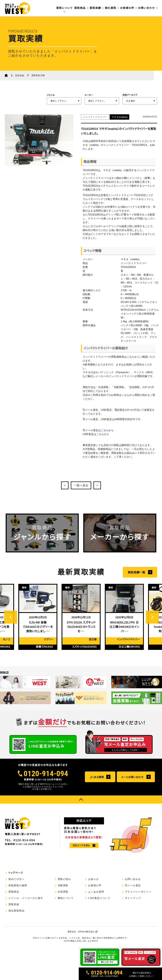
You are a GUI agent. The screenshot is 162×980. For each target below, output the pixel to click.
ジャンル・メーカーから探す (26, 898)
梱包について (66, 898)
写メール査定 (133, 885)
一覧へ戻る (81, 485)
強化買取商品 (16, 911)
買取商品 (80, 8)
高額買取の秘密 (18, 885)
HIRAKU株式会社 (86, 932)
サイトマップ (133, 898)
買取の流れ (64, 879)
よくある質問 (97, 777)
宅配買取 (63, 885)
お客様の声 (127, 8)
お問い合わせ (146, 8)
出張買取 (63, 892)
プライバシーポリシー (138, 892)
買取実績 (95, 8)
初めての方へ (16, 879)
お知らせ (93, 879)
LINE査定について (99, 898)
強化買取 (110, 8)
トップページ (16, 873)
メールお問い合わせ (132, 777)
